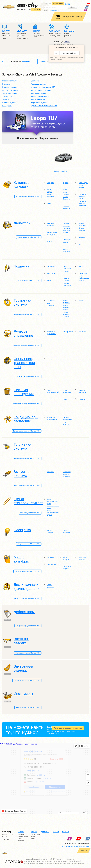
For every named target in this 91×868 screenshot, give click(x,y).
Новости (34, 839)
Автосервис (21, 841)
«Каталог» (26, 61)
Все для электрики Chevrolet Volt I (29, 544)
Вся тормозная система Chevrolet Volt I (27, 314)
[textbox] (56, 7)
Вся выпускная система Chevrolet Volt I (27, 486)
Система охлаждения (11, 90)
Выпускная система (39, 93)
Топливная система (10, 93)
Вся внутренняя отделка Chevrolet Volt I (27, 680)
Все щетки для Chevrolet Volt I (30, 513)
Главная (44, 61)
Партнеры (20, 839)
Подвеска (6, 84)
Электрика (6, 99)
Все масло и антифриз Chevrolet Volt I (27, 571)
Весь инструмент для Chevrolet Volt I (28, 708)
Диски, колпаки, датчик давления (44, 106)
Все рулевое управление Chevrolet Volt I (27, 345)
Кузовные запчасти (10, 81)
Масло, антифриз (38, 99)
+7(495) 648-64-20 (83, 843)
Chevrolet (35, 9)
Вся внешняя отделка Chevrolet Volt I (28, 653)
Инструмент (7, 106)
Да (56, 53)
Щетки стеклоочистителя (41, 96)
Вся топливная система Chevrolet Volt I (27, 458)
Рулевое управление (10, 87)
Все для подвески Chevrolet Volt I (29, 280)
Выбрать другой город (69, 53)
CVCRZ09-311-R (55, 11)
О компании (21, 835)
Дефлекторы (7, 96)
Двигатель (35, 81)
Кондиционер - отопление (41, 90)
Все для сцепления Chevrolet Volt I (29, 376)
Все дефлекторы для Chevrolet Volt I (28, 626)
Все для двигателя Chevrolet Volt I (29, 237)
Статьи (33, 837)
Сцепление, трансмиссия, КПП (43, 87)
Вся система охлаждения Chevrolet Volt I (27, 404)
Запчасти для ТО (36, 835)
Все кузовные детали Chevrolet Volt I (28, 197)
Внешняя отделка (9, 103)
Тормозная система (39, 84)
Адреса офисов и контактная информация (75, 847)
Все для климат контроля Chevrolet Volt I (27, 431)
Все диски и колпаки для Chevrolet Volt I (27, 598)
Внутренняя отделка (39, 103)
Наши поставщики (23, 837)
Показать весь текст (61, 171)
